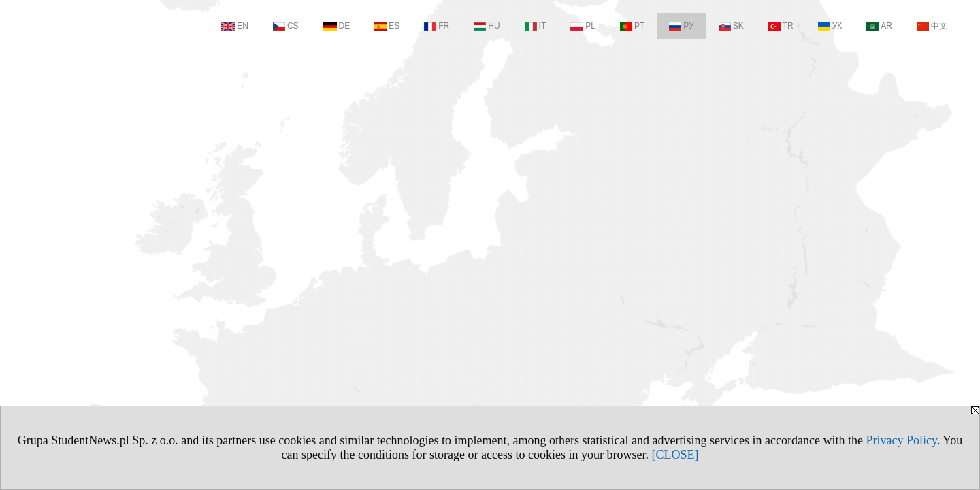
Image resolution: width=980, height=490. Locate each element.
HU (487, 26)
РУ (681, 26)
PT (632, 26)
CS (286, 26)
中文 (932, 26)
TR (781, 26)
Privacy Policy (901, 440)
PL (583, 26)
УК (830, 26)
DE (337, 26)
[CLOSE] (675, 455)
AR (879, 26)
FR (437, 26)
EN (235, 26)
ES (387, 26)
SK (731, 26)
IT (536, 26)
